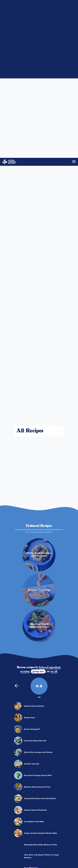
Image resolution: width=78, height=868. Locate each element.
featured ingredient (50, 284)
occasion (25, 288)
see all (54, 288)
